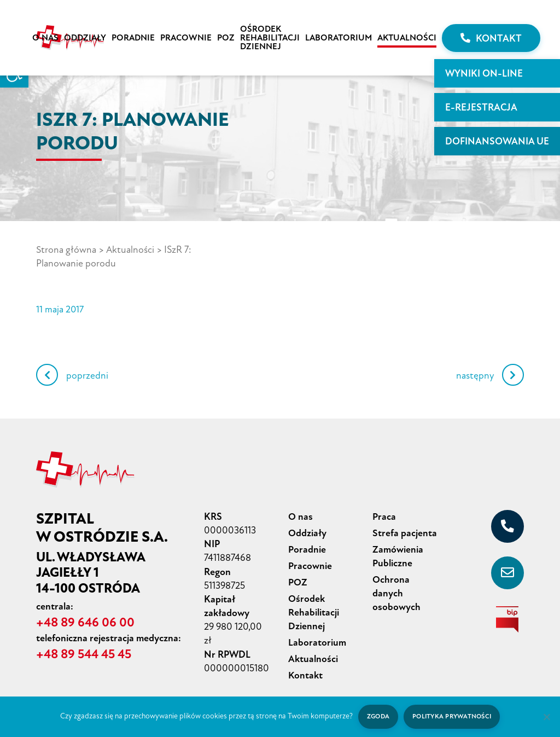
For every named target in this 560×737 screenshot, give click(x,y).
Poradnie (133, 38)
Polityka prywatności (453, 716)
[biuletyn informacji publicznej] (507, 618)
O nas (45, 38)
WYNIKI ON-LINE (484, 73)
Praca (384, 515)
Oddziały (85, 38)
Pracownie (186, 38)
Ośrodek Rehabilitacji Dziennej (270, 38)
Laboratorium (339, 38)
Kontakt (491, 38)
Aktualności (407, 38)
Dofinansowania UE (497, 141)
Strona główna (66, 249)
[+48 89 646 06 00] (507, 525)
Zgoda (377, 716)
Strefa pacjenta (405, 531)
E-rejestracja (481, 107)
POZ (226, 38)
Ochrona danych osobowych (396, 589)
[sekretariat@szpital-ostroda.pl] (507, 572)
